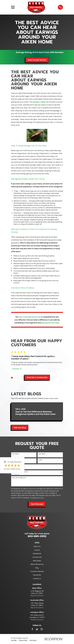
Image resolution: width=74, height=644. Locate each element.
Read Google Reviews (37, 60)
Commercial (37, 557)
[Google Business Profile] (37, 629)
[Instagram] (42, 629)
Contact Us (37, 578)
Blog (37, 568)
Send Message (37, 504)
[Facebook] (32, 629)
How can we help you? (19, 478)
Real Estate (37, 561)
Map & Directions (37, 595)
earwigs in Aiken (39, 102)
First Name (16, 454)
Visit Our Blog (20, 428)
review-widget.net (15, 474)
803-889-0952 (37, 536)
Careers (37, 550)
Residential (37, 553)
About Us (37, 546)
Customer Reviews (37, 571)
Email (40, 460)
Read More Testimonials (37, 377)
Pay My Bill (37, 575)
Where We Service (37, 564)
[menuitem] (14, 640)
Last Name (42, 454)
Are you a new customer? (20, 472)
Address (15, 466)
